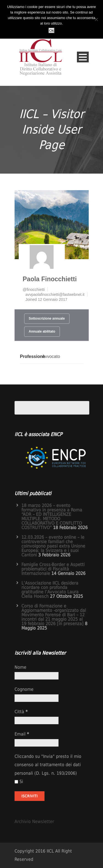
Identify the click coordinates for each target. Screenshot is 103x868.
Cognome (24, 689)
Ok (51, 30)
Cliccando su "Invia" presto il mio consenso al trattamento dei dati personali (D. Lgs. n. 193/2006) (48, 765)
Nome (20, 667)
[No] (96, 19)
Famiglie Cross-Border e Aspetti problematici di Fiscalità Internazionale (53, 569)
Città (21, 712)
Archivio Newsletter (34, 821)
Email (22, 734)
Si (19, 781)
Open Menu (83, 57)
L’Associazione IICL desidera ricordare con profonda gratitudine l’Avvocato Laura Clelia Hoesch (50, 590)
